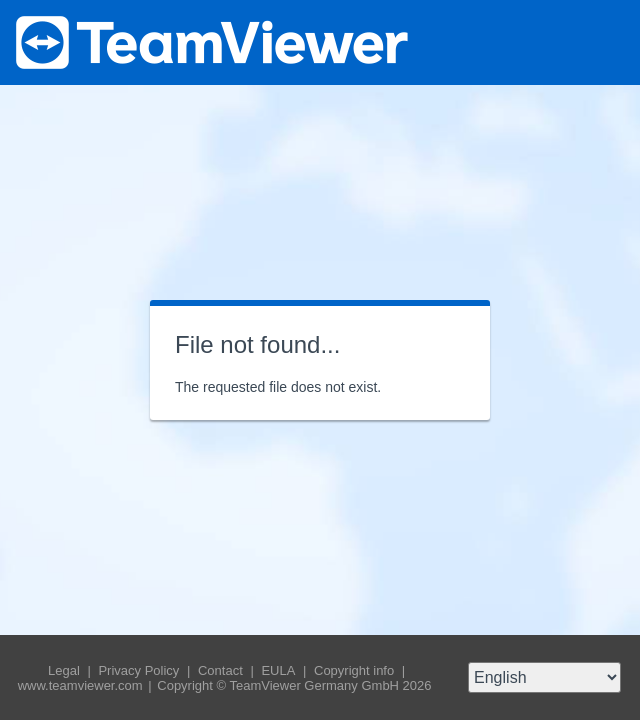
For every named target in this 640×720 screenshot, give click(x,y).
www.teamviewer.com (82, 685)
